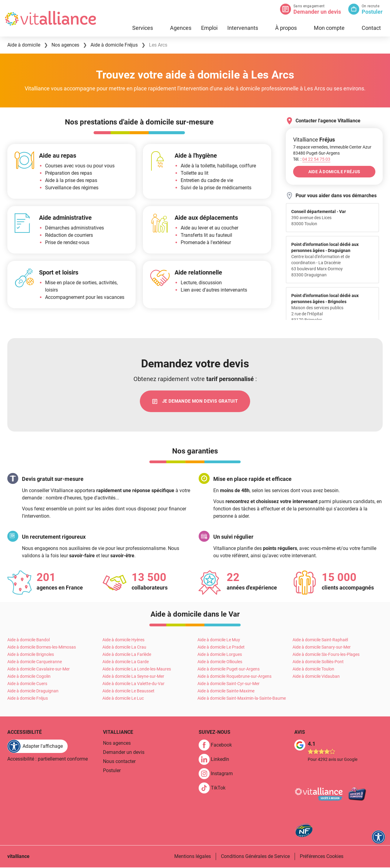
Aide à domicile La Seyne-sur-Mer (133, 677)
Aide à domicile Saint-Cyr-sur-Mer (229, 684)
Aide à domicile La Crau (124, 648)
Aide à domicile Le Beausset (128, 692)
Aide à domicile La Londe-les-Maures (137, 670)
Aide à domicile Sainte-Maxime (226, 692)
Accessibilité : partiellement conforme (48, 760)
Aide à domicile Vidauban (316, 677)
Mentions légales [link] (193, 857)
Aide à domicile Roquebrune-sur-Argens (234, 677)
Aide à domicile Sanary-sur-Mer (322, 648)
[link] (195, 402)
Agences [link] (181, 28)
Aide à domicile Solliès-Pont (318, 663)
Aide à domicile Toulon (313, 670)
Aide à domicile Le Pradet (221, 648)
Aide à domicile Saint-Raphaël (320, 641)
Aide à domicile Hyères (123, 641)
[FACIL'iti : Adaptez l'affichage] (37, 747)
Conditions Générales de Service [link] (255, 857)
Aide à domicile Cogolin (29, 677)
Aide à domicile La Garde (126, 663)
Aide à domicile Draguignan (33, 692)
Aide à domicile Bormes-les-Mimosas (42, 648)
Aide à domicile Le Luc (123, 699)
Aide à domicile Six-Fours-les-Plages (326, 655)
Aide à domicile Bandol (28, 641)
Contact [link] (371, 28)
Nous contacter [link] (119, 762)
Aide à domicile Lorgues (220, 655)
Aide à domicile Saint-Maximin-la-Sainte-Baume (242, 699)
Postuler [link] (112, 771)
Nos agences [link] (117, 744)
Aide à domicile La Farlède (127, 655)
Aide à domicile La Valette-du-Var (133, 684)
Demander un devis (317, 12)
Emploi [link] (209, 28)
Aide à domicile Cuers (27, 684)
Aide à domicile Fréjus (28, 699)
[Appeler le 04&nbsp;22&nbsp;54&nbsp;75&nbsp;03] (316, 159)
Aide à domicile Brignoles (31, 655)
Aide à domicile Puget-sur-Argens (229, 670)
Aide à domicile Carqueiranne (35, 663)
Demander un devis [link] (124, 753)
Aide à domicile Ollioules (220, 663)
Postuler (372, 12)
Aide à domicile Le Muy (219, 641)
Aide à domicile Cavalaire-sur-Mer (39, 670)
